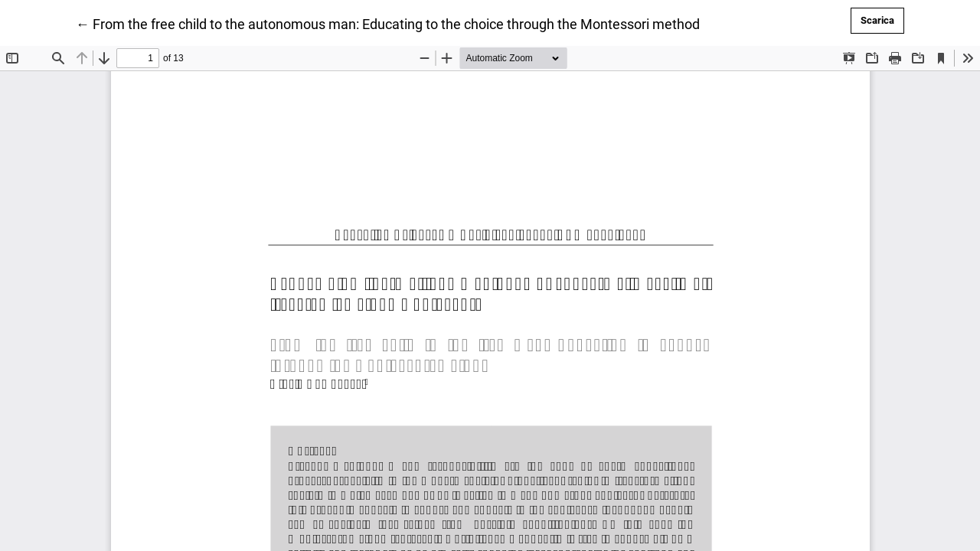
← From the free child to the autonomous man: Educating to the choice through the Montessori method (388, 23)
